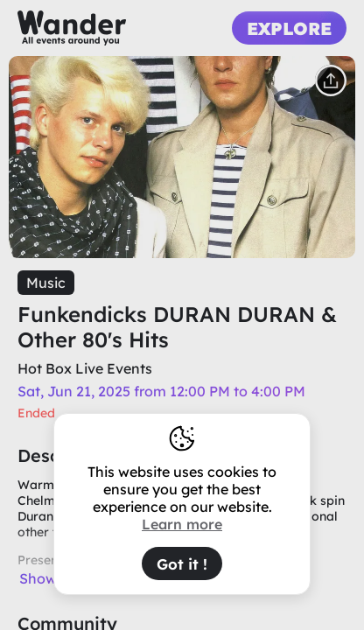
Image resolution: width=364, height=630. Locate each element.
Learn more (182, 524)
